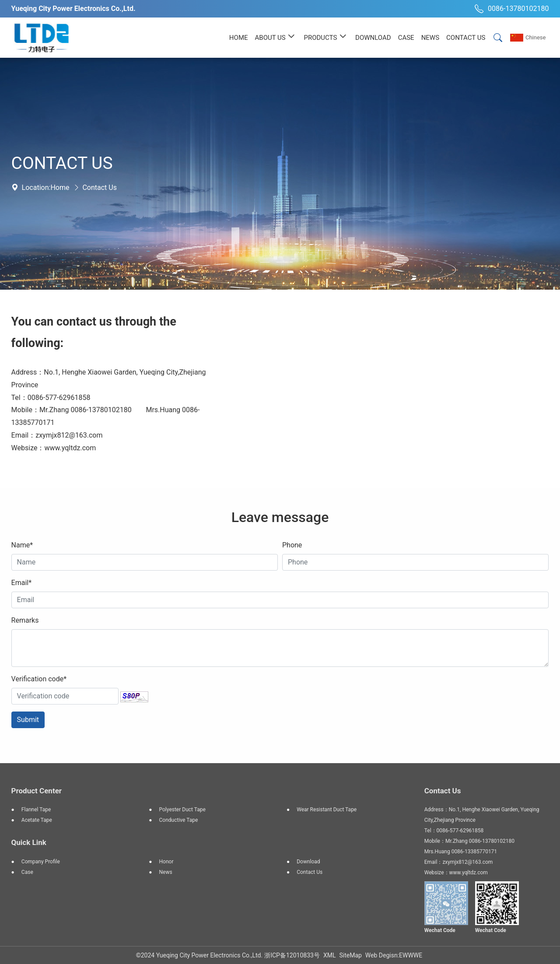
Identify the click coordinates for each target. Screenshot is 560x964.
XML (330, 955)
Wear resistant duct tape (327, 810)
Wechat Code (440, 930)
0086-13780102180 (511, 9)
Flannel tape (36, 810)
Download (308, 862)
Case (27, 872)
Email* (22, 583)
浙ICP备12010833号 (292, 955)
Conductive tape (179, 820)
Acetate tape (37, 820)
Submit (28, 720)
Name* (22, 545)
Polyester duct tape (182, 810)
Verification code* (39, 679)
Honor (166, 862)
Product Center (37, 791)
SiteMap (350, 955)
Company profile (41, 862)
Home (60, 188)
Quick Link (29, 842)
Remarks (25, 620)
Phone (292, 545)
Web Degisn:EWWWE (394, 955)
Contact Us (100, 188)
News (166, 872)
